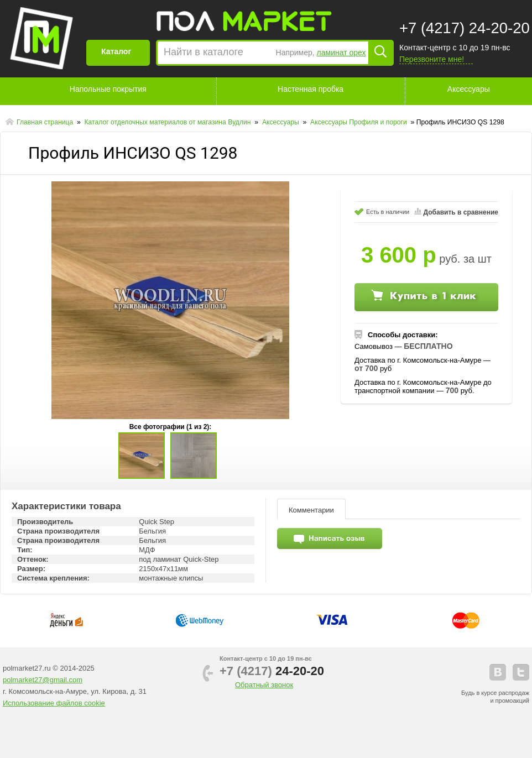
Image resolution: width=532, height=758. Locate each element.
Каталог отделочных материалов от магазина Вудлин (168, 122)
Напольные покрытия (108, 89)
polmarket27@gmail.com (43, 680)
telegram (521, 672)
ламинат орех (341, 53)
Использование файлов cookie (54, 703)
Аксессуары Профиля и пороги (359, 122)
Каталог (116, 51)
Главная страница (46, 122)
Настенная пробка (311, 89)
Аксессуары (469, 89)
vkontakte (498, 672)
